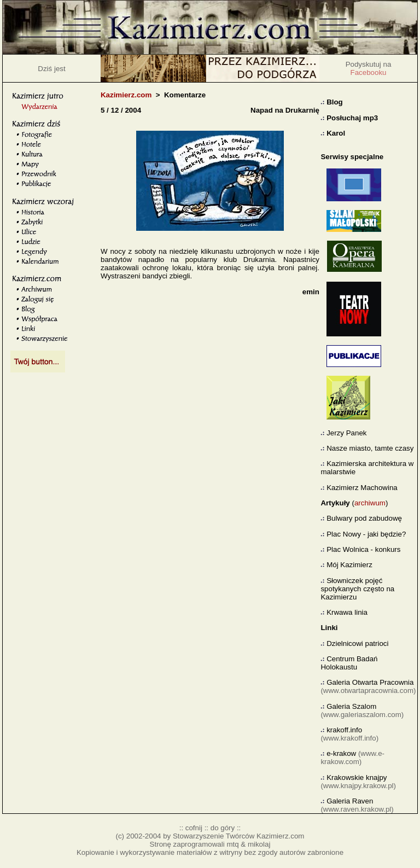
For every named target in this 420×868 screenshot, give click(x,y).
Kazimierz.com (126, 95)
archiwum (370, 503)
